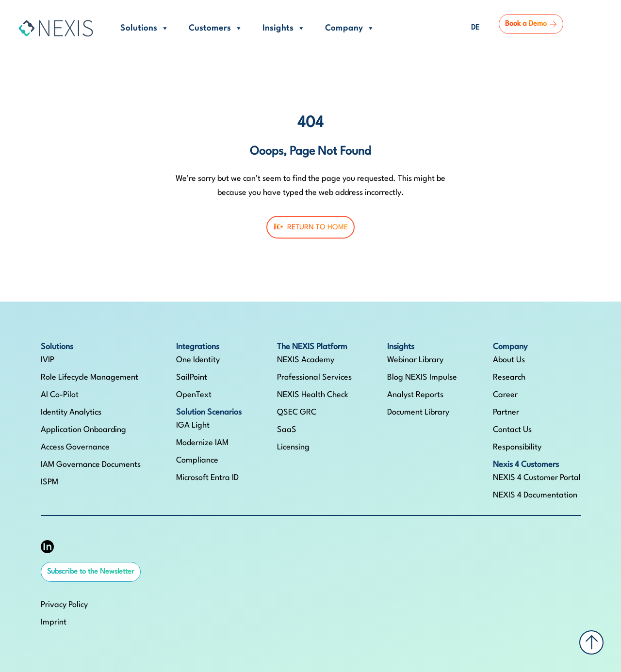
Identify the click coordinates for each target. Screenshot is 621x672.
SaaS (287, 430)
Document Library (418, 412)
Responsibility (517, 447)
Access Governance (75, 447)
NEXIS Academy (306, 360)
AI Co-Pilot (60, 395)
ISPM (49, 482)
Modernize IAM (202, 443)
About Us (509, 360)
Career (505, 395)
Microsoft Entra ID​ (207, 478)
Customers (216, 28)
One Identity (198, 360)
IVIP (48, 360)
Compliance (197, 460)
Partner (506, 412)
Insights (284, 28)
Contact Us (512, 430)
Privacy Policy (64, 605)
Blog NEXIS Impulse (422, 377)
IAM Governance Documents (91, 465)
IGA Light (193, 425)
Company (350, 28)
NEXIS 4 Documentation (535, 495)
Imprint (54, 622)
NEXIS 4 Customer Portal (537, 478)
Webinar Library (415, 360)
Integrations (198, 347)
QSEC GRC (297, 412)
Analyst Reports (415, 395)
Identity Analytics (71, 412)
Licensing (293, 447)
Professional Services (314, 377)
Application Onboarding (83, 430)
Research (509, 377)
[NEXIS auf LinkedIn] (47, 547)
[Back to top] (591, 642)
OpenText (194, 395)
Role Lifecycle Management (90, 377)
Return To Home (310, 227)
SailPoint (192, 377)
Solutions (145, 28)
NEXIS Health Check (313, 395)
